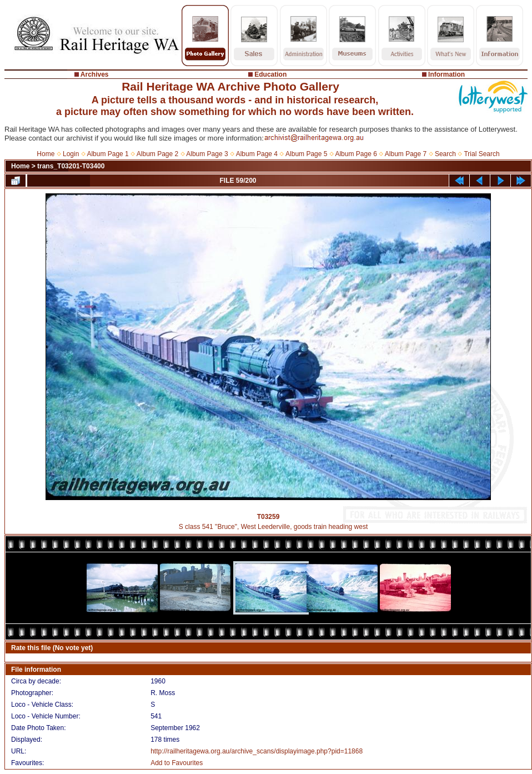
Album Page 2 (157, 154)
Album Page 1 (107, 154)
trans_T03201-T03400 (71, 166)
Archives (95, 74)
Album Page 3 (207, 154)
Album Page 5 (306, 154)
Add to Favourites (177, 763)
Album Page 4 (257, 154)
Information (446, 74)
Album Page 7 (406, 154)
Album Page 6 (356, 154)
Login (71, 154)
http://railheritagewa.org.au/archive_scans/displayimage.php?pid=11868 (257, 751)
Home (46, 154)
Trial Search (481, 154)
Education (270, 74)
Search (445, 154)
